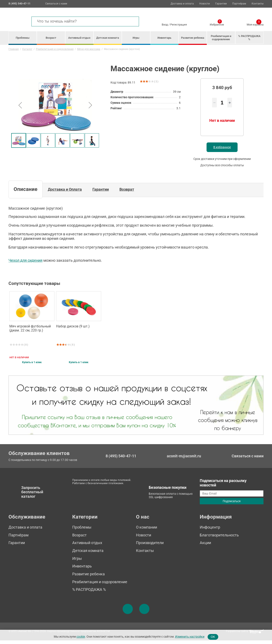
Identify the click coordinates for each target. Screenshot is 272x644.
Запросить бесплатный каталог (32, 496)
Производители (150, 547)
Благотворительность (219, 539)
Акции (205, 547)
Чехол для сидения (25, 264)
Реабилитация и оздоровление (221, 38)
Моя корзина (255, 24)
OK (213, 637)
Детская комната (108, 38)
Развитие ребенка (193, 38)
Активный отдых (79, 38)
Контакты (258, 4)
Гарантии (221, 4)
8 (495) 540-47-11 (121, 460)
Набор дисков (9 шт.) (73, 330)
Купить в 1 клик (32, 366)
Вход (165, 25)
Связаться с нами (56, 4)
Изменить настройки (190, 637)
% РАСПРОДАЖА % (249, 38)
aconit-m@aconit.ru (184, 460)
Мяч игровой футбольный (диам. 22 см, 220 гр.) (30, 332)
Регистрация (178, 25)
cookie (81, 637)
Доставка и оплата (182, 4)
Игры (136, 38)
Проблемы (23, 38)
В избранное (222, 151)
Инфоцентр (210, 531)
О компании (147, 531)
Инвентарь (164, 38)
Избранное (217, 24)
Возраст (51, 38)
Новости (205, 4)
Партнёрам (239, 4)
